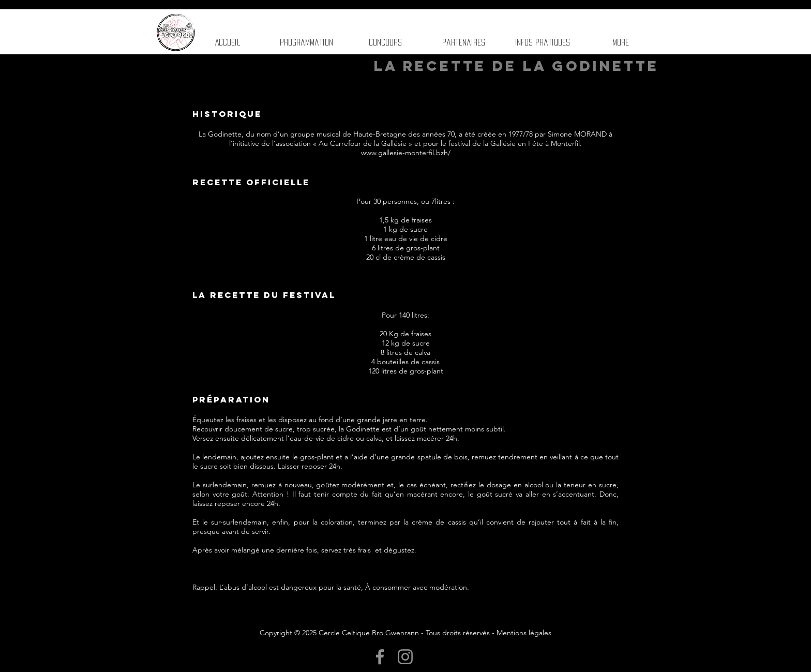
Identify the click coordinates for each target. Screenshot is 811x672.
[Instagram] (405, 657)
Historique (227, 114)
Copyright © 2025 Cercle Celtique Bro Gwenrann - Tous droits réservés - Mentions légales (405, 633)
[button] (464, 42)
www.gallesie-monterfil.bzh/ (406, 153)
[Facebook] (380, 657)
